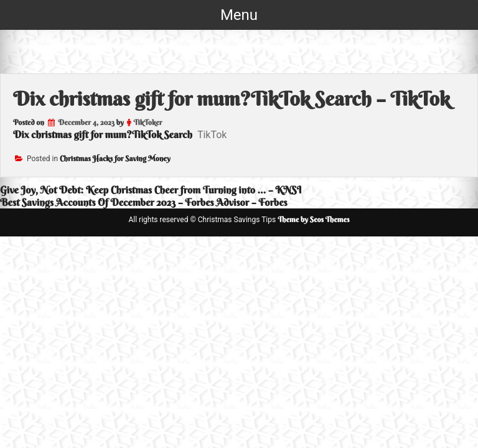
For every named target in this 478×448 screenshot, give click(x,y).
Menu (239, 15)
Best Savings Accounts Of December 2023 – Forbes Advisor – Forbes (144, 202)
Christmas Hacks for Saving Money (115, 158)
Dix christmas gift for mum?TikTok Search (103, 134)
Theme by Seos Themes (313, 219)
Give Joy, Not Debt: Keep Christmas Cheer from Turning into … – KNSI (151, 190)
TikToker (148, 122)
